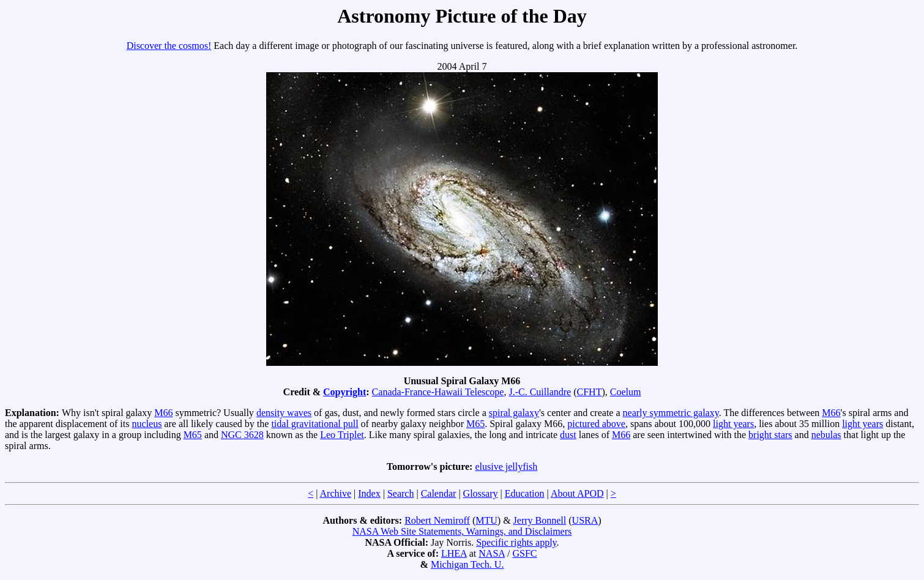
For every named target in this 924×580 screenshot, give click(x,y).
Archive (336, 493)
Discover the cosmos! (169, 46)
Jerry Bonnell (540, 520)
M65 (475, 424)
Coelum (626, 392)
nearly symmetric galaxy (671, 413)
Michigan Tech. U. (467, 564)
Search (401, 493)
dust (568, 435)
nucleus (147, 424)
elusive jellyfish (506, 467)
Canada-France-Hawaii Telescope (438, 392)
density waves (284, 413)
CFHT (590, 392)
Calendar (439, 493)
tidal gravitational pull (315, 424)
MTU (486, 520)
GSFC (524, 553)
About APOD (577, 493)
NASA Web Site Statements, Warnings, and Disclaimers (462, 531)
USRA (585, 520)
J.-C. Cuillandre (540, 392)
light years (733, 424)
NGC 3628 (242, 435)
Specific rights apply (516, 542)
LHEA (454, 553)
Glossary (481, 493)
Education (525, 493)
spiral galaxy (514, 413)
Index (369, 493)
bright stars (770, 435)
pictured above (596, 424)
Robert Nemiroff (437, 520)
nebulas (826, 435)
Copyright (345, 392)
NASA (492, 553)
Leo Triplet (342, 435)
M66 (163, 413)
